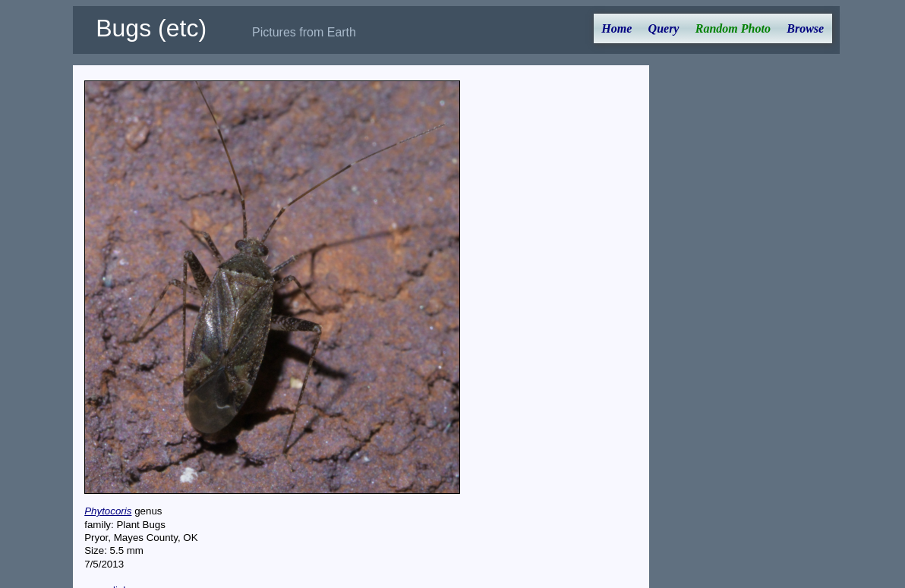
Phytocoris (108, 511)
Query (664, 28)
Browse (805, 28)
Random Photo (733, 28)
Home (616, 28)
